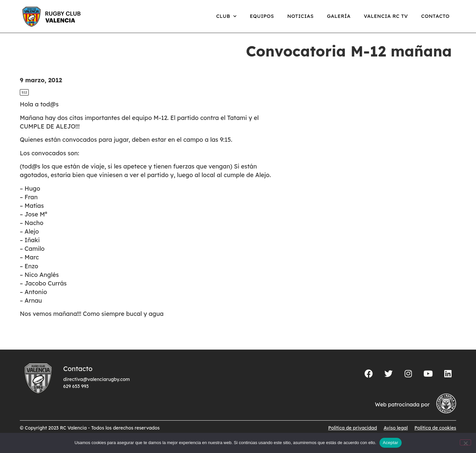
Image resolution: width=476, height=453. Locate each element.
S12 (24, 99)
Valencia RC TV (386, 16)
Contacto (435, 16)
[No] (465, 442)
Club (226, 16)
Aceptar (391, 443)
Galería (339, 16)
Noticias (300, 16)
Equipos (262, 16)
